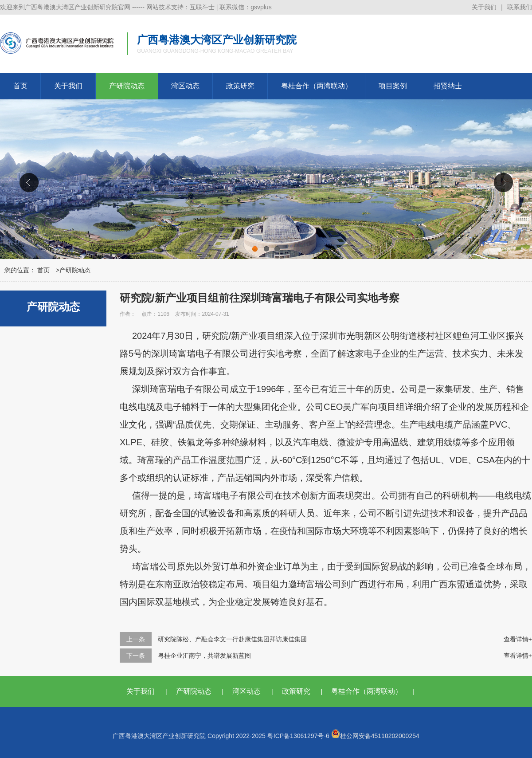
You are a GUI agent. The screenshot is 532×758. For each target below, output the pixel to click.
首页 (20, 86)
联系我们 (520, 7)
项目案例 (393, 86)
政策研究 (240, 86)
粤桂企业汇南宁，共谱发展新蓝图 (204, 656)
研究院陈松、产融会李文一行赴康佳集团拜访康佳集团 (232, 639)
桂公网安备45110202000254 (375, 736)
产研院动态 (127, 86)
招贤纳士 (448, 86)
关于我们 (484, 7)
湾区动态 (185, 86)
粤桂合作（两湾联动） (317, 86)
